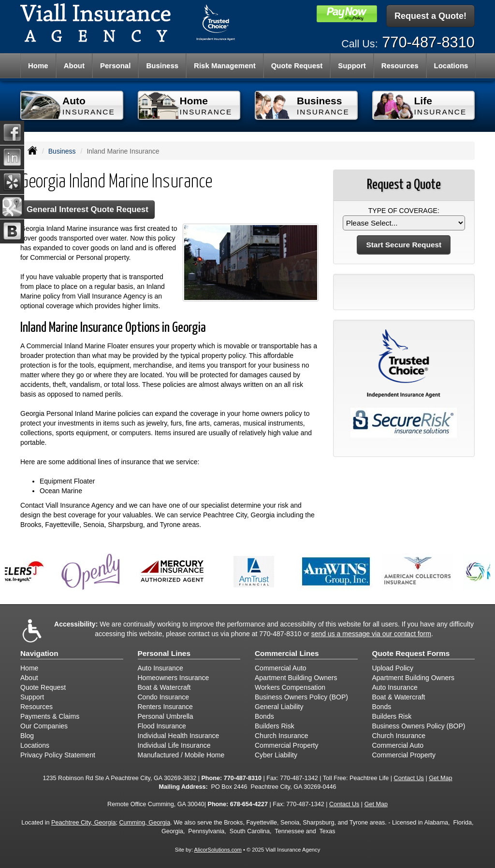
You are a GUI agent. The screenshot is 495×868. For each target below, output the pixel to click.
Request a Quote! (430, 16)
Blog (27, 736)
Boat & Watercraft (164, 687)
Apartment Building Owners (296, 678)
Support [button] (352, 65)
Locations (35, 745)
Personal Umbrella (166, 716)
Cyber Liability (276, 755)
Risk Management (225, 65)
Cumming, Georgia (145, 823)
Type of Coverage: (404, 211)
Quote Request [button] (297, 65)
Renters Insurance (165, 707)
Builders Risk (275, 726)
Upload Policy (393, 668)
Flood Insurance (162, 726)
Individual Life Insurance (174, 745)
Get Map (440, 778)
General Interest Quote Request (87, 209)
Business (62, 151)
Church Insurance (282, 736)
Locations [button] (451, 65)
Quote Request (43, 687)
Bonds (264, 716)
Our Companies (44, 726)
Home (38, 65)
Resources (36, 707)
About (29, 678)
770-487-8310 (428, 42)
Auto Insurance (160, 668)
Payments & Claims (50, 716)
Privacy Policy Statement (58, 755)
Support (32, 697)
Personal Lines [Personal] (164, 653)
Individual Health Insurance (179, 736)
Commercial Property (286, 745)
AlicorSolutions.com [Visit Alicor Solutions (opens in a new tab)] (218, 850)
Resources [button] (400, 65)
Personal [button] (115, 65)
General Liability (279, 707)
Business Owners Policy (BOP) (301, 697)
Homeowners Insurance (174, 678)
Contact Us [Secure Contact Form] (409, 778)
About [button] (74, 65)
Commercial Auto (281, 668)
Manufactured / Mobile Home (181, 755)
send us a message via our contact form (371, 634)
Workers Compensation (290, 687)
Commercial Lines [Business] (287, 653)
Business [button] (162, 65)
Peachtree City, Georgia (83, 823)
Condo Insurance (164, 697)
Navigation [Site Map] (39, 653)
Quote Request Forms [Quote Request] (411, 653)
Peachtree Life (369, 778)
